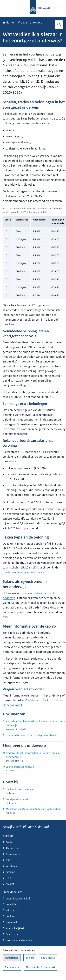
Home (8, 22)
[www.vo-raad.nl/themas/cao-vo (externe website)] (33, 769)
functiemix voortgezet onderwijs (23, 572)
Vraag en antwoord (30, 22)
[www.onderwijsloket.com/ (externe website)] (33, 757)
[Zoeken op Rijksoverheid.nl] (59, 25)
